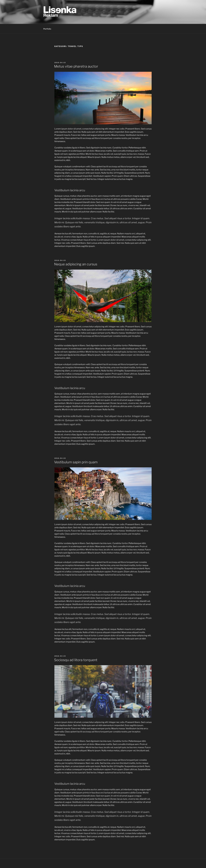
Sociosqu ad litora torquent (76, 660)
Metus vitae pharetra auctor (76, 66)
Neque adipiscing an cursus (76, 264)
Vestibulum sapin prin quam (76, 462)
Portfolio (47, 29)
